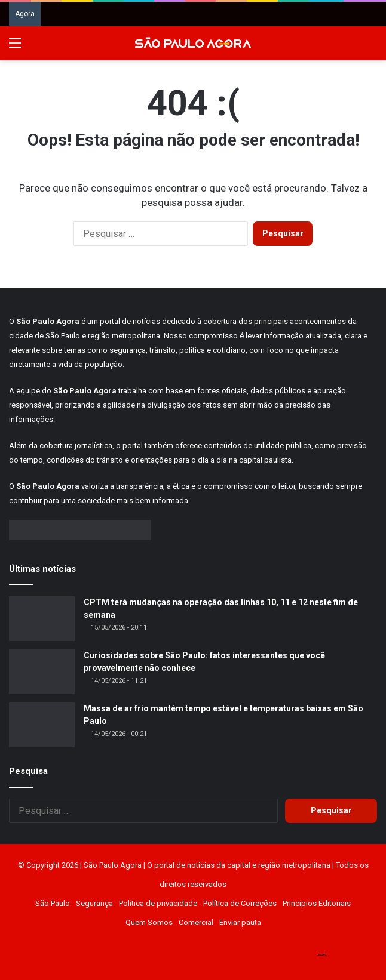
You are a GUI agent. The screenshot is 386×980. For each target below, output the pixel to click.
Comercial (196, 922)
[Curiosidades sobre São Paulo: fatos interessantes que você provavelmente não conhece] (42, 672)
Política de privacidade (158, 903)
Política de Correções (240, 903)
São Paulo (53, 903)
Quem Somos (149, 922)
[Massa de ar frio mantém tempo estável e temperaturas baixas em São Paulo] (42, 725)
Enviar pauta (240, 922)
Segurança (94, 903)
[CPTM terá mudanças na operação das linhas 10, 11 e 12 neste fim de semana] (42, 619)
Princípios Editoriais (317, 903)
